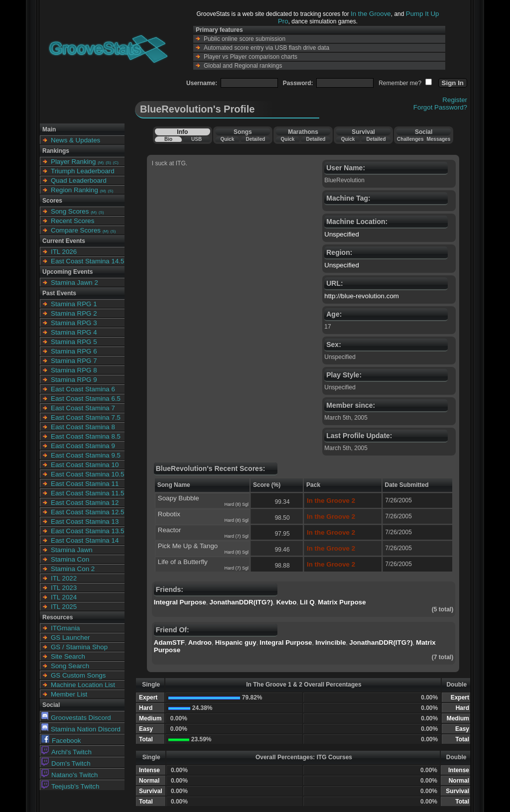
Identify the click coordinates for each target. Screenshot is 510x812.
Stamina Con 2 (73, 569)
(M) (101, 163)
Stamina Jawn (72, 550)
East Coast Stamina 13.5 (87, 531)
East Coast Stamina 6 (83, 389)
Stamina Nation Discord (81, 729)
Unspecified (342, 234)
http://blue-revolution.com (362, 296)
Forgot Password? (440, 107)
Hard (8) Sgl (236, 504)
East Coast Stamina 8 (83, 427)
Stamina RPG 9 (74, 380)
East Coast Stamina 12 (85, 503)
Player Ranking (73, 162)
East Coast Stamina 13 (85, 522)
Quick (227, 139)
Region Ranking (74, 190)
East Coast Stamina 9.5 (86, 455)
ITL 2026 (64, 252)
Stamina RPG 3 (74, 323)
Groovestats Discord (76, 718)
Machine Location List (83, 685)
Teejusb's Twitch (70, 786)
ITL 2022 (64, 578)
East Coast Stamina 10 (85, 465)
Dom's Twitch (66, 763)
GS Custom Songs (78, 675)
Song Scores (70, 211)
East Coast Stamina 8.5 (86, 436)
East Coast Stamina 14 (85, 540)
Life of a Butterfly (183, 562)
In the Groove (371, 14)
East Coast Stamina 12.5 (87, 512)
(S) (108, 163)
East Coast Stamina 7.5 (86, 417)
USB (196, 139)
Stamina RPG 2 (74, 313)
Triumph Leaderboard (83, 171)
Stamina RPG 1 (74, 304)
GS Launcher (70, 638)
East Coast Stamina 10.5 (87, 474)
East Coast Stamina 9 (83, 446)
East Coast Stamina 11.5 (87, 493)
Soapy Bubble (179, 498)
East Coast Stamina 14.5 (87, 261)
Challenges (410, 139)
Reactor (170, 530)
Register (455, 100)
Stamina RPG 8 (74, 370)
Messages (438, 139)
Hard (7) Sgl (236, 536)
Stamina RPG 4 (74, 332)
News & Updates (75, 140)
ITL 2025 (64, 607)
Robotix (169, 514)
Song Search (70, 666)
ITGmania (65, 628)
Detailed (255, 139)
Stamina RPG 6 (74, 351)
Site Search (68, 656)
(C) (116, 163)
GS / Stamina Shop (79, 647)
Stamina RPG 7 (74, 361)
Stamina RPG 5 (74, 342)
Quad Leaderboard (79, 180)
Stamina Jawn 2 (74, 283)
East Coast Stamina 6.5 (86, 399)
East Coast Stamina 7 (83, 408)
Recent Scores (72, 221)
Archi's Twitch (66, 752)
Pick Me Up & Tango (188, 546)
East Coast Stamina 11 (85, 484)
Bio (168, 139)
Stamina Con (70, 559)
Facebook (61, 741)
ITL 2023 (64, 588)
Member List (69, 694)
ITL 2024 (64, 597)
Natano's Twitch (69, 775)
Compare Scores (76, 230)
